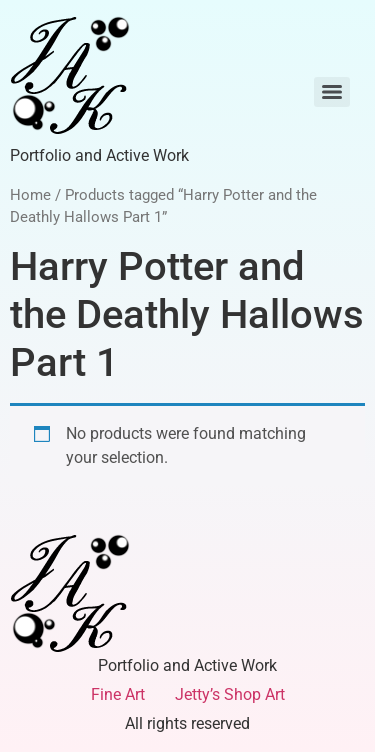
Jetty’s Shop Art (230, 694)
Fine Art (118, 694)
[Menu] (332, 92)
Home (30, 195)
